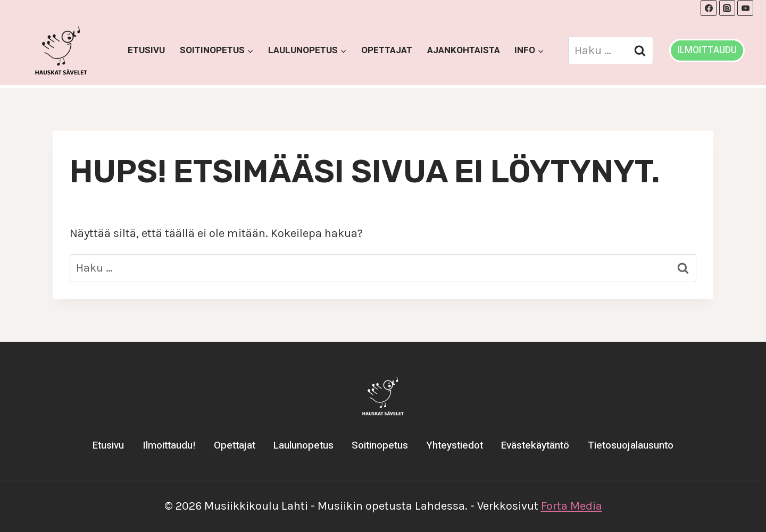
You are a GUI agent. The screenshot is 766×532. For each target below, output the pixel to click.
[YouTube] (745, 8)
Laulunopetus (303, 445)
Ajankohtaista (464, 50)
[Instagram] (727, 8)
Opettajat (387, 50)
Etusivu (146, 50)
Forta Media (572, 506)
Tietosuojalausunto (631, 445)
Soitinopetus (380, 445)
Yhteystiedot (455, 445)
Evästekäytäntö (535, 445)
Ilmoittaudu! (169, 445)
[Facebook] (709, 8)
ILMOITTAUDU (707, 50)
